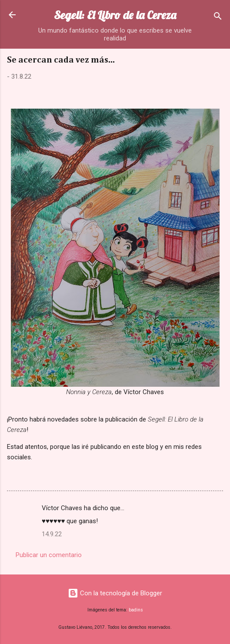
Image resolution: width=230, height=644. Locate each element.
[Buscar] (218, 18)
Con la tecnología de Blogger (115, 593)
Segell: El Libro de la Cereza (115, 15)
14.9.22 (52, 534)
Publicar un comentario (49, 555)
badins (136, 610)
